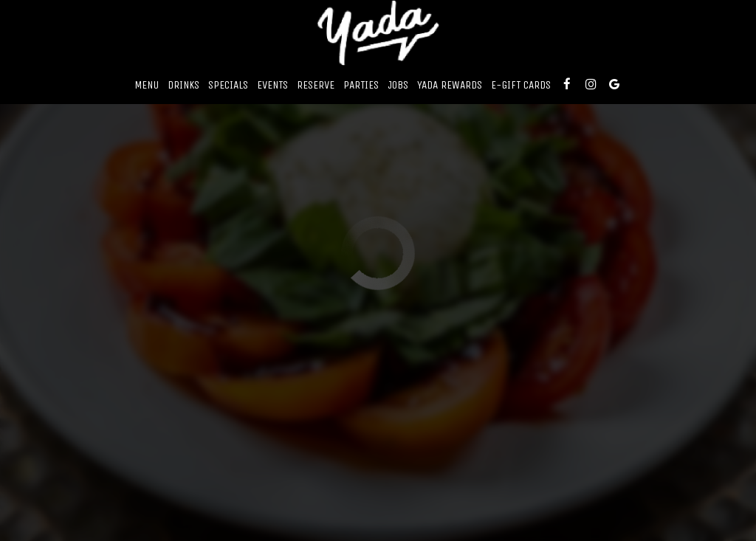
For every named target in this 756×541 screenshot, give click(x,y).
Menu (147, 85)
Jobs (398, 85)
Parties (361, 85)
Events (272, 85)
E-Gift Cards (521, 85)
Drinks (183, 85)
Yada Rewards (450, 85)
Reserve (316, 85)
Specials (228, 85)
